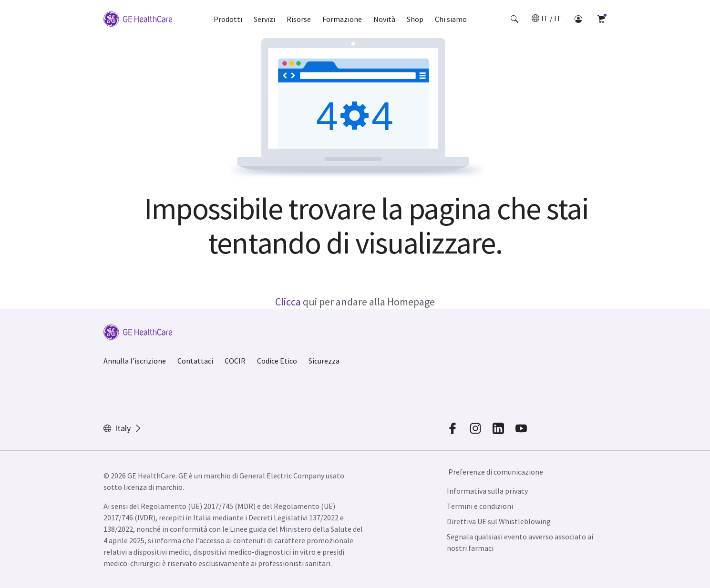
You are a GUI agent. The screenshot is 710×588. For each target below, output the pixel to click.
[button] (514, 19)
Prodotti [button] (228, 19)
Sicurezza (324, 361)
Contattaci (195, 361)
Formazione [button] (342, 19)
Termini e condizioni (480, 506)
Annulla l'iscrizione (135, 361)
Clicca (288, 302)
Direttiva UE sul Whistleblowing (499, 521)
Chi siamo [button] (451, 19)
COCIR (235, 361)
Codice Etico (277, 361)
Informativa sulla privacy (487, 491)
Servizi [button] (264, 19)
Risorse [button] (299, 19)
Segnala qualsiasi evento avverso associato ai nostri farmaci (520, 542)
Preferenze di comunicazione (496, 472)
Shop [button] (415, 19)
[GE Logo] (138, 19)
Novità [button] (384, 19)
